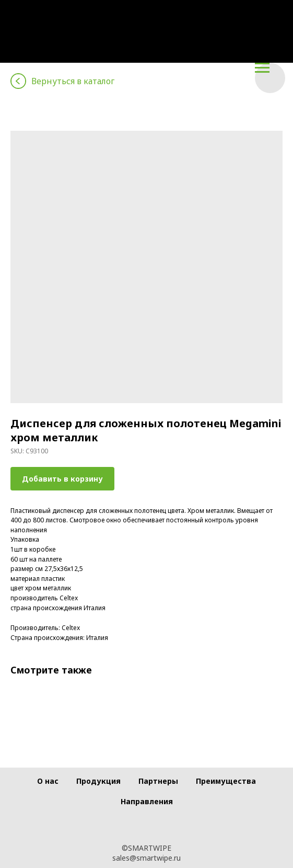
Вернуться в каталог (73, 81)
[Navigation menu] (262, 68)
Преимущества (226, 781)
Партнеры (158, 781)
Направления (147, 801)
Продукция (98, 781)
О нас (48, 781)
